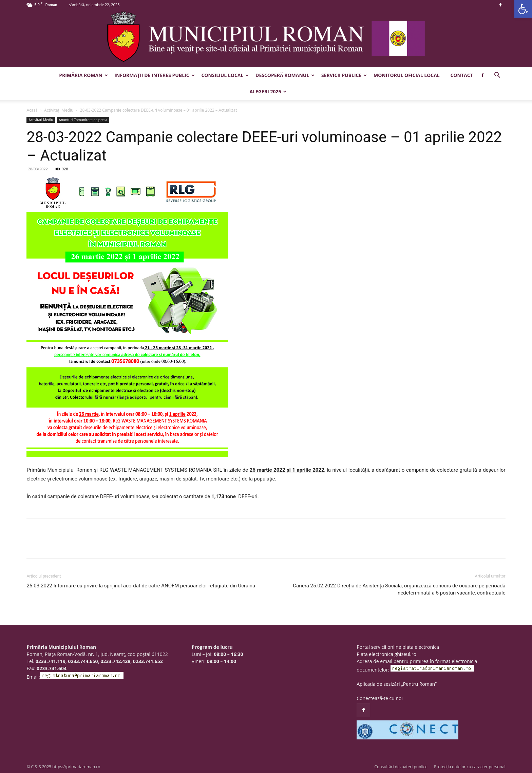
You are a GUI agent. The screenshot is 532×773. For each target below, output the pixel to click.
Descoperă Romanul (285, 75)
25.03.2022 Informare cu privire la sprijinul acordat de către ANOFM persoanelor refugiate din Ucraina (141, 586)
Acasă (32, 110)
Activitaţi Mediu (59, 110)
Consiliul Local (225, 75)
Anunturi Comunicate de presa (83, 120)
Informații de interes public (154, 75)
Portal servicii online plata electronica (398, 647)
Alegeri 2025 (268, 91)
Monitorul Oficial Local (407, 75)
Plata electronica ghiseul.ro (386, 654)
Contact (461, 75)
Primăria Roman (83, 75)
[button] (523, 9)
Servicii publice (344, 75)
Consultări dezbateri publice (401, 767)
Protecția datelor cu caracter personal (470, 767)
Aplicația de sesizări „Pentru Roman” (397, 684)
